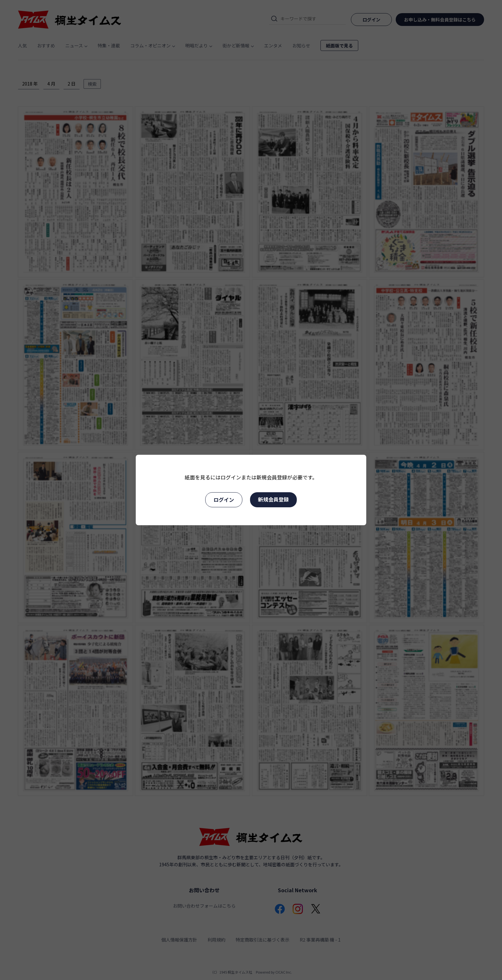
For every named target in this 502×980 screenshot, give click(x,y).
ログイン (224, 500)
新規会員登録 (273, 499)
